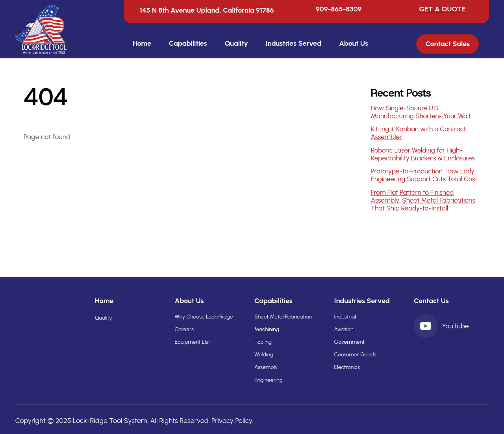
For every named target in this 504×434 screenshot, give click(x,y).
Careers (184, 329)
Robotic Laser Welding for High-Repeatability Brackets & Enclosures (423, 154)
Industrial (345, 317)
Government (350, 342)
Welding (264, 355)
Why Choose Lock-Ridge (204, 317)
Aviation (344, 329)
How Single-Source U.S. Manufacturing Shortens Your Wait (421, 112)
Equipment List (192, 342)
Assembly (266, 367)
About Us (354, 43)
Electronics (347, 367)
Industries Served (294, 43)
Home (142, 43)
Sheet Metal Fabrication (283, 317)
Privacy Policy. (233, 421)
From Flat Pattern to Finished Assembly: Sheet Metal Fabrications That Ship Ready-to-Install (423, 200)
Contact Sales (448, 44)
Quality (236, 43)
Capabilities (188, 43)
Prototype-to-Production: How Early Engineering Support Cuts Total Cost (424, 175)
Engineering (269, 380)
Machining (267, 329)
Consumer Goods (355, 355)
